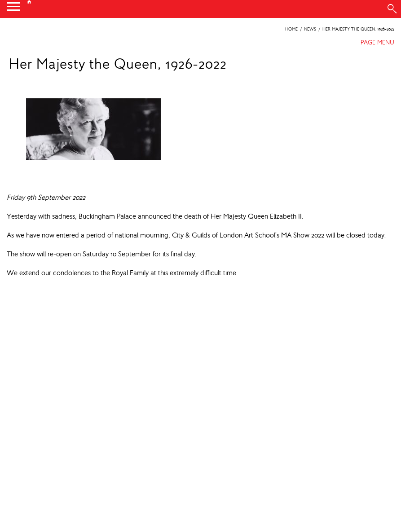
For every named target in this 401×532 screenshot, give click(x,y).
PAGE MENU (377, 42)
